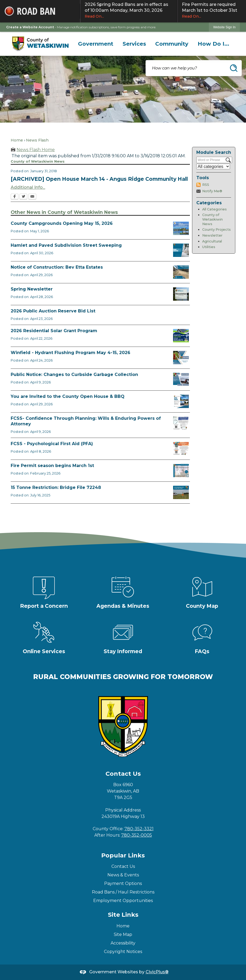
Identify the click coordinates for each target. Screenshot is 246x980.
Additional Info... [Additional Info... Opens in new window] (28, 187)
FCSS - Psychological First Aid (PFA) (52, 444)
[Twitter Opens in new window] (23, 197)
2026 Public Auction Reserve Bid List (53, 311)
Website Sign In (224, 27)
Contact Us (123, 866)
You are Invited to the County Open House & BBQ (68, 396)
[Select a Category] (213, 166)
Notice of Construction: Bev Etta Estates (57, 267)
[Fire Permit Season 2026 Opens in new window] (181, 471)
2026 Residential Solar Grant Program (54, 331)
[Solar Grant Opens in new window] (181, 336)
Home (17, 140)
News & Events (123, 875)
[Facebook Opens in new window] (15, 197)
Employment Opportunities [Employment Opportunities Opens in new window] (123, 901)
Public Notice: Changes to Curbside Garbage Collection (74, 375)
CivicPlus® (157, 972)
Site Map (123, 934)
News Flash (37, 140)
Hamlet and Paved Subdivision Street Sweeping (66, 245)
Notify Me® (212, 191)
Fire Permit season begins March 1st (52, 466)
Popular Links (123, 855)
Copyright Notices (123, 952)
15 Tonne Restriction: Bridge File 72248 (56, 487)
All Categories (214, 209)
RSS (206, 185)
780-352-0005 (137, 835)
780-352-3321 (139, 829)
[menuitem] (96, 44)
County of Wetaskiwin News (212, 219)
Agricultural (212, 241)
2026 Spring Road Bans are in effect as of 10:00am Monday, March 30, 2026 (129, 10)
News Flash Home (36, 150)
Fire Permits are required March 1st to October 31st (212, 10)
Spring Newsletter (32, 289)
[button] (234, 68)
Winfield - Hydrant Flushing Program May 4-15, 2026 (71, 353)
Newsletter (212, 235)
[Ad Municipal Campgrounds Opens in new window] (181, 228)
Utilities (209, 247)
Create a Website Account (30, 27)
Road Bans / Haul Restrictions (123, 892)
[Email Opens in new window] (32, 197)
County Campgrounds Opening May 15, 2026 (62, 223)
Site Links (123, 915)
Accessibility (123, 943)
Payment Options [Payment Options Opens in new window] (123, 883)
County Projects (216, 230)
